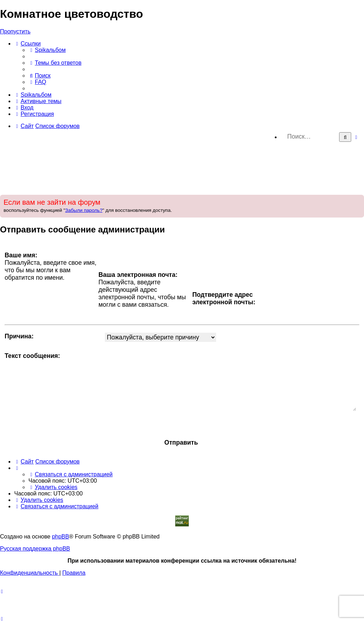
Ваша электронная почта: (138, 275)
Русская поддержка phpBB (35, 549)
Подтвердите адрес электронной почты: (224, 298)
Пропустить (15, 31)
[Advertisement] (182, 168)
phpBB (60, 537)
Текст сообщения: (32, 356)
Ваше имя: (21, 255)
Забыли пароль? (84, 210)
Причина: (19, 336)
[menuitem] (47, 50)
